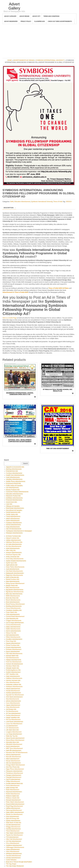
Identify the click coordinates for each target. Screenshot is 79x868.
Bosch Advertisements (13, 600)
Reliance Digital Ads (12, 796)
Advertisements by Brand (24, 60)
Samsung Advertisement (14, 810)
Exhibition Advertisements (14, 498)
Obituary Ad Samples (13, 506)
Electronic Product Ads (13, 496)
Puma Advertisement (13, 786)
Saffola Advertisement (13, 808)
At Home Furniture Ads (13, 536)
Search (6, 460)
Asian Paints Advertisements (15, 567)
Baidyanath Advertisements (15, 573)
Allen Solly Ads (11, 550)
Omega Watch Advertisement (15, 765)
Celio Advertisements (13, 614)
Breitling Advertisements (14, 606)
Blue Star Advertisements (14, 594)
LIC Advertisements (12, 728)
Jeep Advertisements (13, 707)
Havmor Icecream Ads (13, 680)
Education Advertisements (14, 494)
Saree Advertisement (13, 521)
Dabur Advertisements (13, 627)
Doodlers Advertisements (14, 639)
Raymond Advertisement (14, 792)
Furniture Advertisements (14, 473)
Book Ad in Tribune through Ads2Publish (19, 862)
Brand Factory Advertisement (15, 604)
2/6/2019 (69, 202)
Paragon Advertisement (14, 775)
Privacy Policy (26, 21)
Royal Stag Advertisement (14, 806)
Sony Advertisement (12, 816)
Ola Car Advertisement (13, 763)
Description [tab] (9, 208)
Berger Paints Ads (12, 586)
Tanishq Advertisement (13, 829)
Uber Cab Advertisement (14, 839)
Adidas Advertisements (13, 540)
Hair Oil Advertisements (14, 529)
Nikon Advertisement (13, 759)
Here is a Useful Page (10, 318)
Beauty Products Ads (13, 490)
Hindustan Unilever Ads (14, 684)
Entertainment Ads (12, 471)
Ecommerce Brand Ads (13, 483)
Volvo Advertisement (13, 852)
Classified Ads (39, 21)
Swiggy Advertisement (13, 827)
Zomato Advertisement (13, 858)
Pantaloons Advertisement (14, 773)
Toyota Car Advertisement (14, 835)
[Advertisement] (39, 41)
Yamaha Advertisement (13, 856)
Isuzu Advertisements (13, 703)
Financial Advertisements (14, 500)
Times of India (58, 202)
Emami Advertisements (13, 647)
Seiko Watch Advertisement (15, 812)
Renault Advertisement (13, 800)
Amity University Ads (13, 557)
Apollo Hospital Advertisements (16, 561)
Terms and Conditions (51, 16)
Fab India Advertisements (14, 654)
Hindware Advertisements (14, 687)
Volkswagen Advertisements (15, 847)
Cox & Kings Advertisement (15, 623)
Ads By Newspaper (11, 21)
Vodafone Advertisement (14, 845)
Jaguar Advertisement (13, 705)
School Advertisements (13, 525)
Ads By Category (10, 16)
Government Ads (11, 502)
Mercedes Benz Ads (12, 742)
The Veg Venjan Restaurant (15, 866)
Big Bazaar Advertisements (15, 592)
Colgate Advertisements (14, 621)
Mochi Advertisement (13, 746)
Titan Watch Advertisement (15, 833)
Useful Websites (11, 860)
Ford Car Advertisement (14, 662)
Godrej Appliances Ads (13, 670)
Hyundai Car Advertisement (15, 695)
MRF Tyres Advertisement (14, 748)
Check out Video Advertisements (60, 21)
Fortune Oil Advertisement (14, 664)
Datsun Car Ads (11, 633)
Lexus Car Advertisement (14, 724)
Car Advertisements (12, 488)
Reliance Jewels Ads (13, 798)
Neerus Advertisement (13, 755)
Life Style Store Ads (12, 730)
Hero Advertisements (13, 682)
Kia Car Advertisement (13, 720)
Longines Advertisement (14, 732)
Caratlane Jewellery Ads (14, 610)
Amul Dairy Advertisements (15, 559)
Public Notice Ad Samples (14, 485)
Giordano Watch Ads (13, 666)
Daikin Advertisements (13, 629)
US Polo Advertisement (13, 841)
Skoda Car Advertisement (14, 814)
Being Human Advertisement (15, 583)
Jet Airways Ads (11, 709)
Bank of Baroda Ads (12, 577)
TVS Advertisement (12, 837)
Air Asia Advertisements (14, 546)
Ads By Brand (24, 16)
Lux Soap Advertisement (14, 734)
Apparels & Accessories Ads (15, 467)
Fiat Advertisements (12, 658)
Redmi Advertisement (13, 794)
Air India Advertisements (14, 544)
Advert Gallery (14, 6)
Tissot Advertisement (13, 831)
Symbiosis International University (50, 60)
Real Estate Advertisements (15, 508)
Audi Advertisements (13, 569)
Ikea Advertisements (13, 699)
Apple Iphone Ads (12, 565)
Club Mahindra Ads (12, 618)
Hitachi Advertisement (13, 689)
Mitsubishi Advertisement (14, 744)
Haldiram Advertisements (14, 678)
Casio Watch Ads (12, 612)
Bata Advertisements (13, 581)
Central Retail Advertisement (15, 616)
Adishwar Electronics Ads (14, 542)
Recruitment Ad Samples (14, 510)
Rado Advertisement (13, 790)
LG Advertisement (12, 726)
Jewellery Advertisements (14, 479)
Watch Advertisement (13, 518)
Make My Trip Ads (12, 736)
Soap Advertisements (13, 527)
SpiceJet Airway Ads (13, 819)
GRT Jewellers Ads (12, 674)
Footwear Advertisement (14, 523)
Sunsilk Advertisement (13, 825)
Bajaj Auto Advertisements (14, 575)
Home (10, 60)
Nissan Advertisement (13, 761)
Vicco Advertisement (13, 843)
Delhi (12, 202)
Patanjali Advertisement (14, 777)
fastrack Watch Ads (12, 656)
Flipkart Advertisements (14, 660)
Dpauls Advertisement (13, 643)
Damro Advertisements (13, 631)
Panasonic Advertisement (14, 771)
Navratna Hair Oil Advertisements (17, 753)
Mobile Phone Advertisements (16, 481)
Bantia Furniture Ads (13, 579)
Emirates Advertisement (14, 649)
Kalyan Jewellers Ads (13, 717)
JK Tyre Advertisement (13, 713)
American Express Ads (13, 555)
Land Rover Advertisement (15, 722)
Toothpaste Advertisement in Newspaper (19, 531)
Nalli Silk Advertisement (14, 750)
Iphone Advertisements (13, 701)
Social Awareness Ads (13, 512)
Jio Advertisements (12, 711)
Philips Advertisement (13, 781)
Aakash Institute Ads (13, 538)
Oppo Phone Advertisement (15, 769)
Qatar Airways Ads (12, 788)
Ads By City (36, 16)
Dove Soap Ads (11, 641)
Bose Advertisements (13, 602)
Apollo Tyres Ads (11, 563)
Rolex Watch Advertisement (15, 802)
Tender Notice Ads (12, 514)
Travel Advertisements (13, 516)
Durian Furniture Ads (13, 645)
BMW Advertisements (13, 596)
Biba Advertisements (13, 588)
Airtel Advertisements (13, 548)
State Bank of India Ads (14, 823)
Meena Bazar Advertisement (15, 740)
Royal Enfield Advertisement (15, 804)
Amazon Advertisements (14, 553)
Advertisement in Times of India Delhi (15, 292)
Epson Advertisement (13, 651)
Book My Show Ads (12, 598)
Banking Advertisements (14, 469)
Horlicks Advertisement (13, 693)
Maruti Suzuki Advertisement (15, 738)
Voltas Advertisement (13, 849)
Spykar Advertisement (13, 821)
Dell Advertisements (12, 635)
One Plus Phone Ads (13, 767)
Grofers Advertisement (13, 672)
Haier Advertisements (13, 676)
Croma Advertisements (13, 625)
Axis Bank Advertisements (14, 571)
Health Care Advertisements (15, 475)
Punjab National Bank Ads (14, 783)
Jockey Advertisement (13, 715)
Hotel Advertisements (13, 477)
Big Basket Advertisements (15, 590)
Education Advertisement (22, 202)
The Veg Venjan (11, 864)
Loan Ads (9, 504)
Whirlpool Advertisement (14, 854)
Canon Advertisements (13, 608)
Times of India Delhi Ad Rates (59, 288)
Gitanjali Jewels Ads (12, 668)
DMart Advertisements (13, 637)
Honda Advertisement (13, 691)
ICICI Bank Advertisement (14, 697)
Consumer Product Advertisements (17, 492)
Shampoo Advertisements (14, 533)
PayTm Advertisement (13, 779)
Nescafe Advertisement (13, 757)
